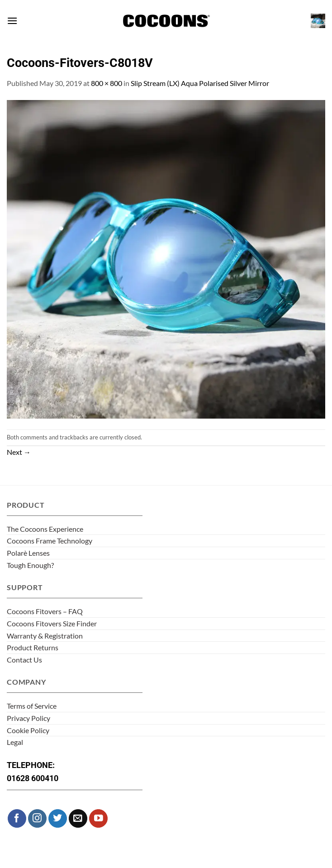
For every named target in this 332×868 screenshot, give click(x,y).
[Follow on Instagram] (37, 818)
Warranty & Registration (45, 636)
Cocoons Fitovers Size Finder (52, 623)
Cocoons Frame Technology (50, 541)
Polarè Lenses (28, 553)
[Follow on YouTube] (98, 818)
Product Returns (33, 647)
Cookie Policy (28, 730)
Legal (15, 742)
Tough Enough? (30, 565)
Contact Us (24, 660)
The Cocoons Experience (45, 529)
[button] (12, 21)
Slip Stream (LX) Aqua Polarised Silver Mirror (200, 83)
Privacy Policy (28, 718)
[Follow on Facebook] (17, 818)
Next (19, 452)
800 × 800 (107, 83)
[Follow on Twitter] (58, 818)
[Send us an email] (78, 818)
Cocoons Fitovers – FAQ (45, 611)
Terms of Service (32, 706)
